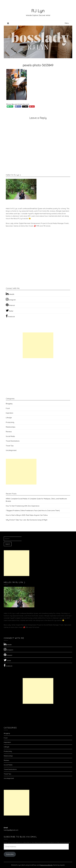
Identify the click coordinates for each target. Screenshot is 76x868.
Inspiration (9, 413)
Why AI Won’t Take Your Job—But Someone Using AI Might (27, 520)
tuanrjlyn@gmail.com (11, 830)
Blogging (9, 404)
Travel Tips (10, 446)
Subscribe (10, 854)
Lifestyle (9, 418)
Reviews (9, 432)
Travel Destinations (13, 441)
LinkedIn (10, 294)
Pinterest (10, 305)
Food (8, 408)
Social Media (10, 436)
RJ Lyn (38, 10)
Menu (67, 23)
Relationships (11, 427)
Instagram (11, 299)
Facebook (10, 316)
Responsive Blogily (46, 865)
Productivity (10, 422)
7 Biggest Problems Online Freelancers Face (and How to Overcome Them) (33, 511)
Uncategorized (11, 450)
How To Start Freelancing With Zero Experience (23, 506)
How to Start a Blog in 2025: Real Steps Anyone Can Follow (27, 515)
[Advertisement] (38, 345)
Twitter (10, 310)
